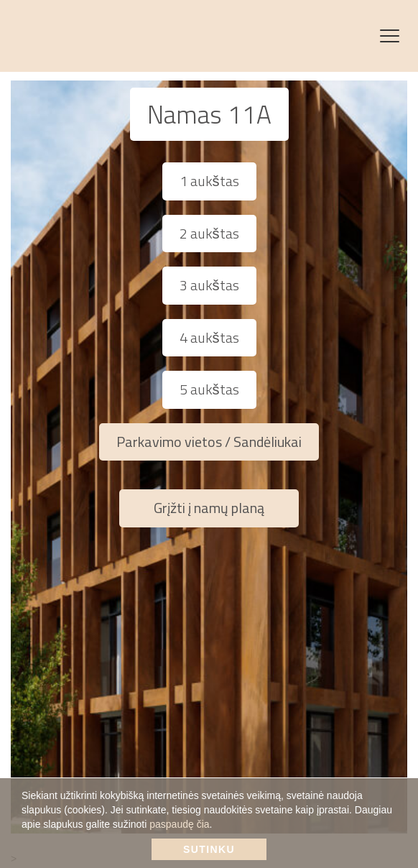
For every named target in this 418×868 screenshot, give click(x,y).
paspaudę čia (179, 824)
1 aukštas (209, 181)
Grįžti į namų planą (209, 508)
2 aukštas (209, 233)
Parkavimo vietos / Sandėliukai (209, 442)
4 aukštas (209, 337)
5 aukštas (209, 389)
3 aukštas (209, 285)
